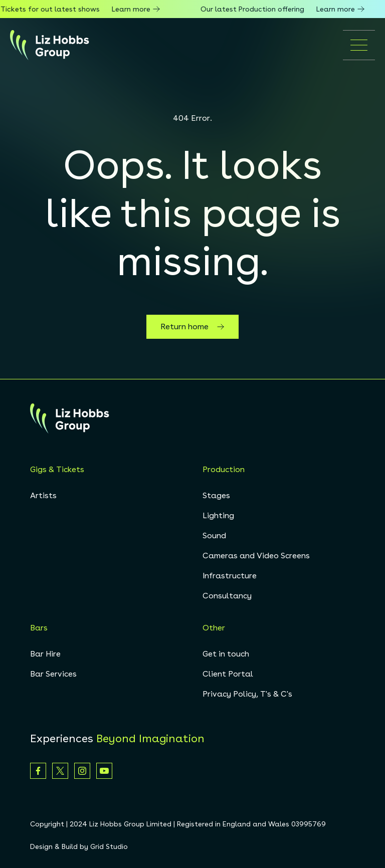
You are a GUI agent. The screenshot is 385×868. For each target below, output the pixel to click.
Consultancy (227, 596)
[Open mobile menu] (359, 45)
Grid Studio (109, 846)
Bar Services (53, 674)
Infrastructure (230, 576)
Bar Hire (45, 654)
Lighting (218, 515)
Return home (192, 327)
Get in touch (226, 654)
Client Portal (228, 674)
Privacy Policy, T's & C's (247, 694)
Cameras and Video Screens (256, 556)
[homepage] (50, 45)
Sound (214, 535)
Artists (43, 495)
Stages (216, 495)
